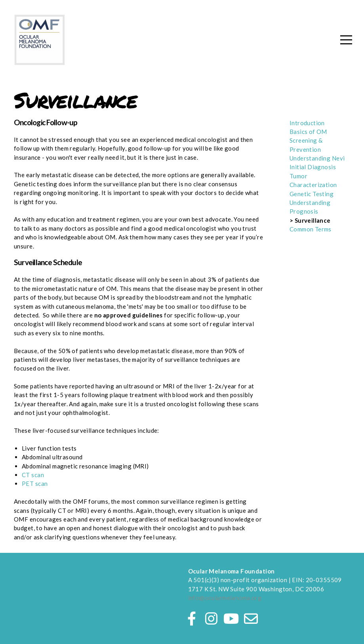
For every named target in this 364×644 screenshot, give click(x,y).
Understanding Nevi (317, 158)
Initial (298, 167)
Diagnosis (322, 167)
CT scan (33, 475)
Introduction (307, 123)
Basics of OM (308, 132)
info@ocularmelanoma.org (225, 598)
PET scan (35, 483)
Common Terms (311, 229)
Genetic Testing (312, 194)
